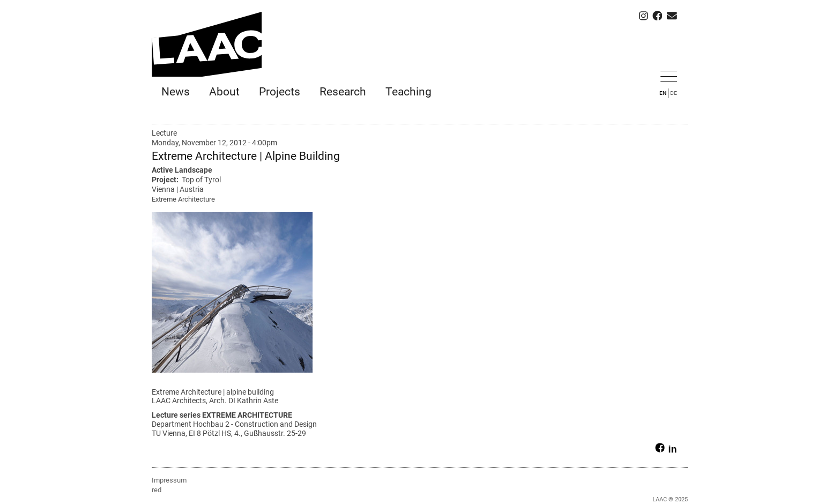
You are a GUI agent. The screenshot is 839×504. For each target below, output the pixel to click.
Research (343, 92)
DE (674, 93)
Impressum (169, 480)
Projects (280, 92)
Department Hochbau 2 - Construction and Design (234, 424)
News (176, 92)
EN (663, 93)
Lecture (164, 133)
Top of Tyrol (201, 180)
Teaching (409, 92)
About (224, 92)
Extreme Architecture (183, 199)
